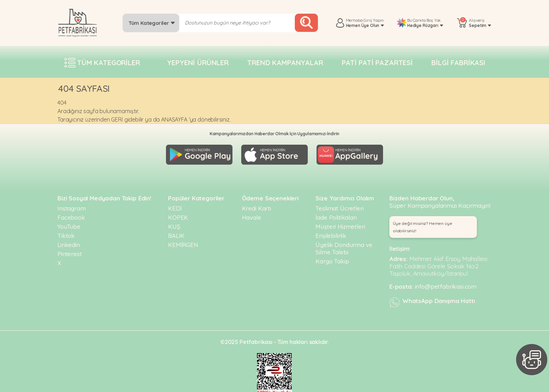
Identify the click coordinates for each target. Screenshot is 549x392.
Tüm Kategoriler (152, 23)
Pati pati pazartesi (377, 63)
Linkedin (69, 242)
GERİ (117, 119)
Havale (252, 214)
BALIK (176, 232)
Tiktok (66, 232)
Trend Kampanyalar (285, 63)
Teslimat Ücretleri (339, 205)
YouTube (69, 223)
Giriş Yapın (373, 20)
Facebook (71, 214)
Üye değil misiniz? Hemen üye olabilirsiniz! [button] (423, 224)
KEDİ (175, 205)
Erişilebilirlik (331, 232)
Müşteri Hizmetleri (340, 223)
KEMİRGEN (183, 242)
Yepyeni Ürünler (198, 63)
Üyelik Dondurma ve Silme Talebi (344, 245)
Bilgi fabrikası (458, 63)
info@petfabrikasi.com (446, 283)
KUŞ (174, 223)
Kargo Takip (332, 258)
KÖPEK (178, 214)
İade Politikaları (336, 214)
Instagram (72, 205)
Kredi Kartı (256, 205)
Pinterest (70, 251)
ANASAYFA (174, 119)
